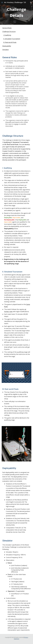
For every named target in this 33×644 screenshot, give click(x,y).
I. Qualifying (7, 35)
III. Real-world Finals (10, 42)
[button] (2, 2)
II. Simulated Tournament (12, 39)
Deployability (7, 46)
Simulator (6, 50)
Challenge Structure (9, 32)
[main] (17, 12)
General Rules (7, 28)
